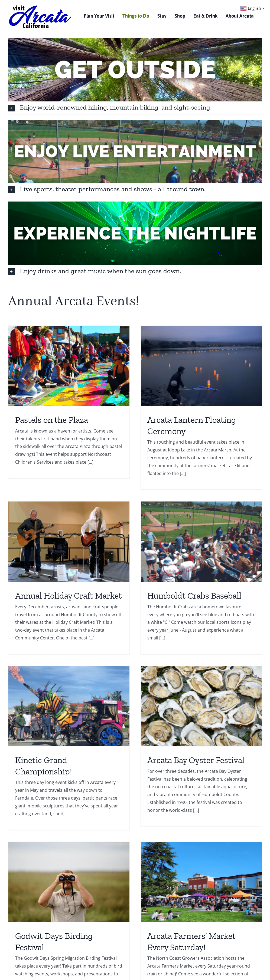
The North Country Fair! (224, 810)
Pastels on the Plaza (52, 420)
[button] (135, 108)
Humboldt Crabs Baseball (71, 600)
